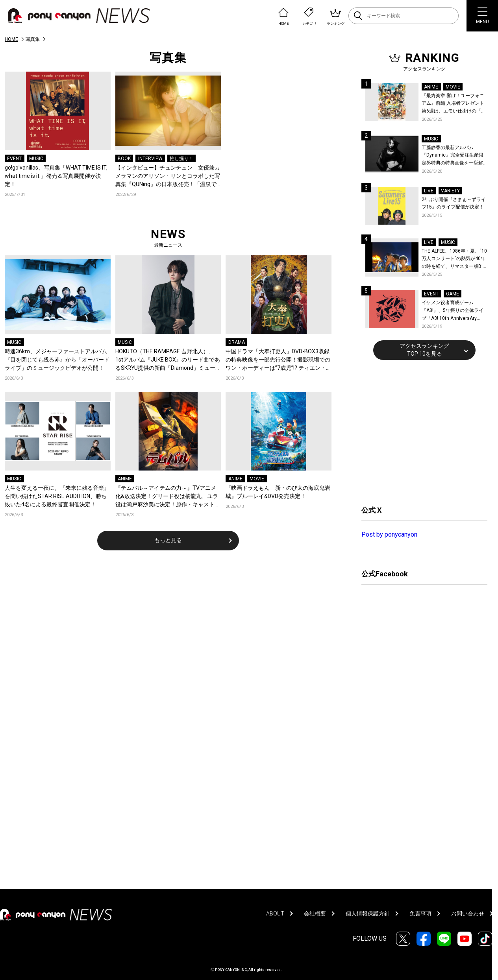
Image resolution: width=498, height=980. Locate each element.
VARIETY (450, 191)
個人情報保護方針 (368, 914)
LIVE (429, 191)
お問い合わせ (468, 914)
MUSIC (36, 159)
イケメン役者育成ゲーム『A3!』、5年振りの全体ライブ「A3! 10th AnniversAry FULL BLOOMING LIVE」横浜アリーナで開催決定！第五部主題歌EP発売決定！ (454, 311)
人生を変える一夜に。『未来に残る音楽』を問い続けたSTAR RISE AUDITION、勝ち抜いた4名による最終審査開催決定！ (57, 496)
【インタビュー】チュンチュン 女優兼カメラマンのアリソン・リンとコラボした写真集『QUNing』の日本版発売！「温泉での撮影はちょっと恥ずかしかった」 (168, 176)
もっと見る (168, 540)
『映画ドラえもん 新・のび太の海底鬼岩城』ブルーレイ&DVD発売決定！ (278, 492)
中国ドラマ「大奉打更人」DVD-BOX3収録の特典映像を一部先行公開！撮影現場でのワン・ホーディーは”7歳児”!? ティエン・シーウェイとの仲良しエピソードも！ (278, 360)
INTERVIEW (150, 159)
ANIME (125, 479)
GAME (453, 294)
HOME (11, 39)
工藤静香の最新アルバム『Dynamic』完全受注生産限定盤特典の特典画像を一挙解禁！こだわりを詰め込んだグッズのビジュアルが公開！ (453, 156)
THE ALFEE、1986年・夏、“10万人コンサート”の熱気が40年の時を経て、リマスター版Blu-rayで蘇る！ (454, 259)
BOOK (124, 159)
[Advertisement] (420, 432)
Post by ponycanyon (389, 534)
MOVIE (257, 479)
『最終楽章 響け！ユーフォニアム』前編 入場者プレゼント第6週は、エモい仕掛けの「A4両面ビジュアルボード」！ (454, 104)
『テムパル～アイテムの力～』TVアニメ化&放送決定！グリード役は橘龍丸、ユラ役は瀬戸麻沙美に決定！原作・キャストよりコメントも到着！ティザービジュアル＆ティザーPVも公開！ (168, 497)
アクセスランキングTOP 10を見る (424, 350)
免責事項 (420, 914)
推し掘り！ (181, 159)
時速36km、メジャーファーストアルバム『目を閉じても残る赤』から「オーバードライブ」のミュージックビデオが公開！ (57, 360)
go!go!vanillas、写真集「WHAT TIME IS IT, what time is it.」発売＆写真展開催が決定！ (56, 176)
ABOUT (275, 914)
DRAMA (237, 342)
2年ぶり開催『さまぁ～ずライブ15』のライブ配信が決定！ (454, 203)
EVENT (14, 159)
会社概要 (315, 914)
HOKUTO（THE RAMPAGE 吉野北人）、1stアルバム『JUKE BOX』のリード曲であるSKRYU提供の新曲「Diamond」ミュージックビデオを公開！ (168, 360)
